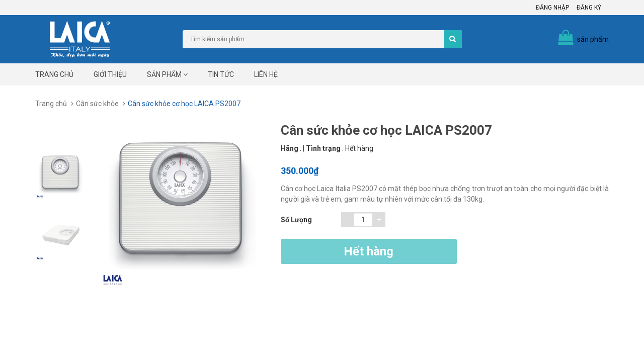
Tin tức (221, 74)
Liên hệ (266, 74)
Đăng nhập (552, 8)
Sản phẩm (167, 74)
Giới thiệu (110, 74)
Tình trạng (323, 148)
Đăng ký (589, 8)
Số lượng (296, 220)
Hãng (290, 148)
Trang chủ (54, 74)
